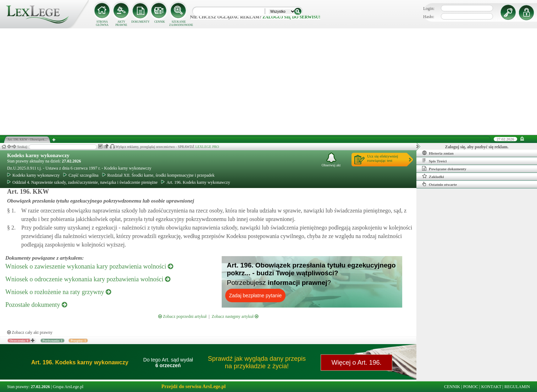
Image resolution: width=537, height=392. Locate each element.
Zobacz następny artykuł (235, 316)
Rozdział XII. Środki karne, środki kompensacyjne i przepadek (158, 175)
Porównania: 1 (52, 341)
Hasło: (429, 17)
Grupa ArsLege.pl (68, 387)
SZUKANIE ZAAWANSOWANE (179, 23)
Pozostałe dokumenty (36, 305)
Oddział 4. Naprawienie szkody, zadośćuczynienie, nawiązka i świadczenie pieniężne (82, 182)
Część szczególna (81, 175)
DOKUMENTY (140, 22)
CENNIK (160, 22)
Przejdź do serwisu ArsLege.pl (193, 387)
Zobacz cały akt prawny (30, 332)
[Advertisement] (268, 82)
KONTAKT (491, 387)
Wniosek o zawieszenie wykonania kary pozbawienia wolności (89, 266)
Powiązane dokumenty (444, 169)
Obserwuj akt (331, 160)
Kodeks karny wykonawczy (38, 155)
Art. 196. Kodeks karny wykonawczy (195, 182)
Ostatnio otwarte (439, 184)
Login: (429, 9)
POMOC (471, 387)
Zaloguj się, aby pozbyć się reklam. (477, 147)
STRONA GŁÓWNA (102, 23)
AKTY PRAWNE (121, 23)
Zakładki (433, 176)
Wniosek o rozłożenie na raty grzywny (58, 292)
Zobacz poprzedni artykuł (182, 316)
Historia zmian (438, 153)
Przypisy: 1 (78, 341)
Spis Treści (434, 161)
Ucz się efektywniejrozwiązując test (383, 158)
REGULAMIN (517, 387)
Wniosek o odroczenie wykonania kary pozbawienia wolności (88, 279)
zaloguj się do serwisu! (291, 17)
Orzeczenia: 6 (19, 341)
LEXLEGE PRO (207, 147)
